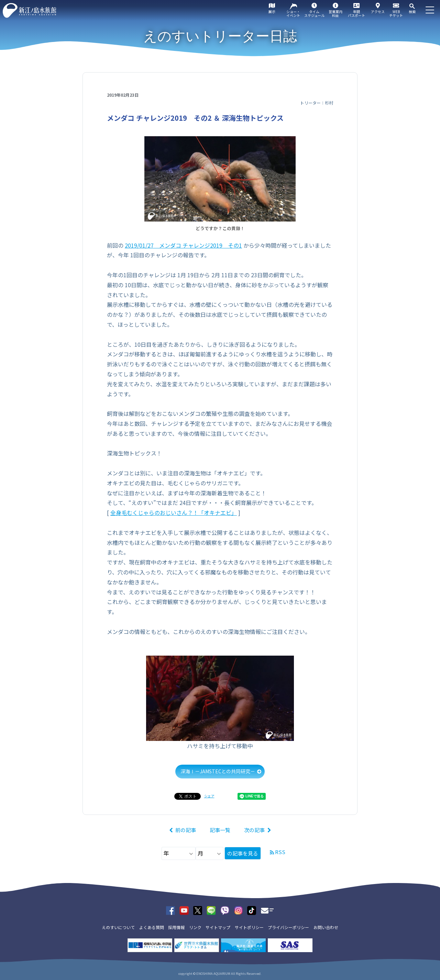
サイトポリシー (249, 927)
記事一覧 (220, 830)
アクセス (378, 12)
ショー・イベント (293, 13)
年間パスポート (356, 13)
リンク (195, 927)
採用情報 (176, 927)
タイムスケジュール (314, 13)
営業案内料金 (335, 13)
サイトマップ (218, 927)
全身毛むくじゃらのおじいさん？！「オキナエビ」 (174, 513)
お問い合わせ (326, 927)
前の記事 (186, 830)
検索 (412, 12)
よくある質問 (152, 927)
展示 (272, 12)
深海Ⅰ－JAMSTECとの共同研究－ (218, 771)
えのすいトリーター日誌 (220, 36)
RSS (280, 852)
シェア (209, 796)
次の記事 (254, 830)
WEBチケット (396, 13)
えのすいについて (118, 927)
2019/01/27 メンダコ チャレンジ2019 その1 (183, 245)
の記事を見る (243, 853)
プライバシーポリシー (288, 927)
